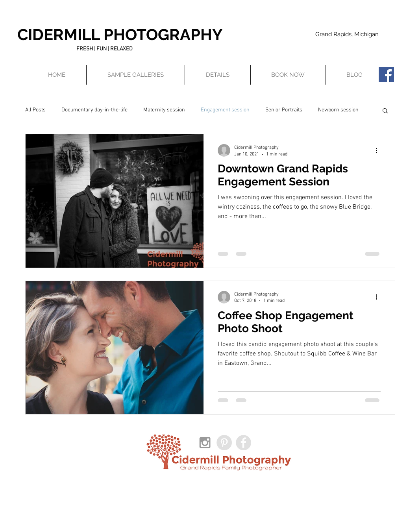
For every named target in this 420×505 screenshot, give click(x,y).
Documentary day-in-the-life (94, 110)
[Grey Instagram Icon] (205, 443)
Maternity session (164, 110)
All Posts (35, 110)
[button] (218, 75)
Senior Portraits (284, 110)
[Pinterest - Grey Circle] (224, 443)
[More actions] (379, 150)
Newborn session (338, 110)
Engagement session (225, 110)
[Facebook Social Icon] (386, 75)
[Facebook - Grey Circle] (243, 443)
